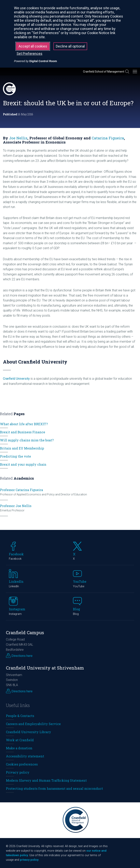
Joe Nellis (18, 138)
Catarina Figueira (108, 138)
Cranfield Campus (25, 633)
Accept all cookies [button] (33, 46)
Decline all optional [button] (70, 46)
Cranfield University (16, 379)
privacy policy (29, 860)
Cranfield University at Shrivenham (45, 668)
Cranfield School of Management (104, 72)
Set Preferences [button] (29, 54)
